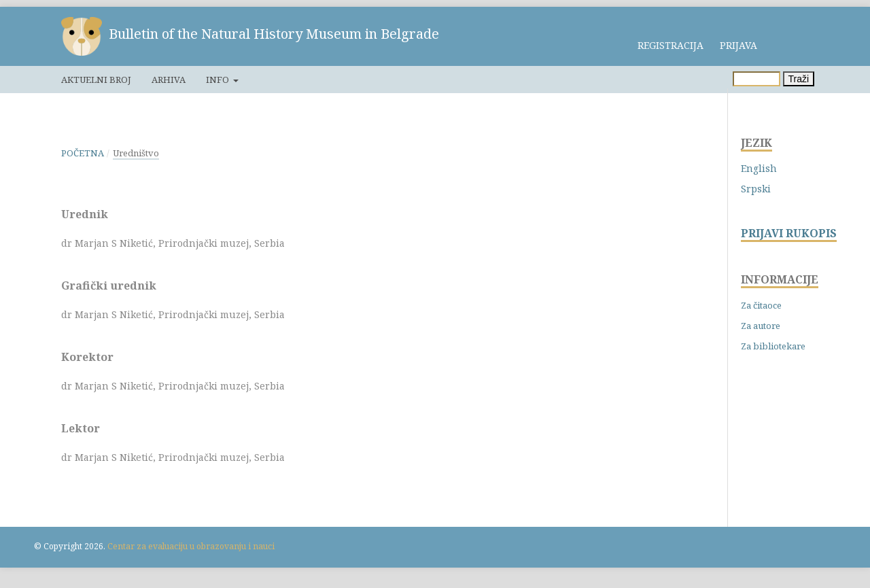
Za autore (761, 326)
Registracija (671, 45)
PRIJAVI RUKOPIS (789, 234)
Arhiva (169, 80)
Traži (799, 79)
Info (219, 80)
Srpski (756, 189)
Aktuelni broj (96, 80)
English (759, 168)
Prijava (738, 45)
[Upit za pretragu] (756, 79)
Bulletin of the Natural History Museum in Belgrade (274, 34)
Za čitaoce (761, 305)
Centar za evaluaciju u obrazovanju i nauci (191, 546)
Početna (83, 153)
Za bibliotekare (773, 346)
